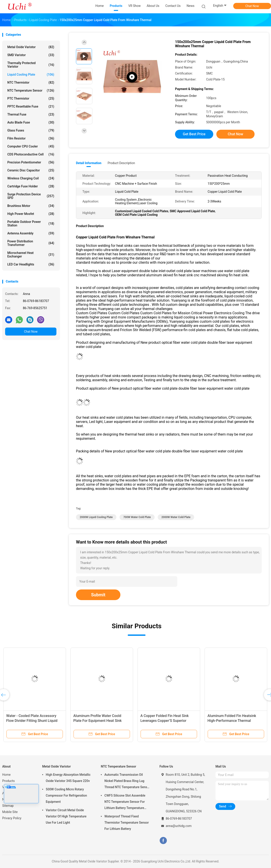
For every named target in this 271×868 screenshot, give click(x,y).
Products (8, 781)
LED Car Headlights (31, 264)
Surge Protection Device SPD (31, 196)
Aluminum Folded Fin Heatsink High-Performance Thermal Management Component (232, 721)
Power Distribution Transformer (31, 243)
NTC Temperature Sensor (31, 90)
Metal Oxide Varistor (31, 47)
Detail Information (89, 163)
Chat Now (252, 6)
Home (6, 775)
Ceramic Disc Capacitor (31, 170)
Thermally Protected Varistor (31, 65)
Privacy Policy (12, 818)
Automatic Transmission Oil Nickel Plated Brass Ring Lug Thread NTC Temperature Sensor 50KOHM (127, 782)
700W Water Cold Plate (137, 517)
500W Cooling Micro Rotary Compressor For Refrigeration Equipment (66, 795)
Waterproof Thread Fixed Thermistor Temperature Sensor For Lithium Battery (127, 823)
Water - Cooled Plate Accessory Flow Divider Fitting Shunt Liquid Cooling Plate (32, 721)
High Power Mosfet (31, 214)
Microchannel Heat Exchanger (31, 255)
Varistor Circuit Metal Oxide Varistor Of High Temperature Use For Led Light (66, 816)
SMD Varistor (31, 55)
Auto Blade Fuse (31, 122)
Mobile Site (10, 812)
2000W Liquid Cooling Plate (96, 517)
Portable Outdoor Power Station (31, 224)
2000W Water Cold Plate (176, 517)
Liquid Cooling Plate (31, 75)
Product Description (121, 163)
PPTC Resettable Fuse (31, 106)
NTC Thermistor (31, 82)
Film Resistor (31, 138)
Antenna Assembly (31, 233)
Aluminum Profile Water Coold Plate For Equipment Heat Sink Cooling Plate (98, 721)
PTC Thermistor (31, 98)
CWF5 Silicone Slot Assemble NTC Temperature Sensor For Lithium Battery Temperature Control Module (125, 802)
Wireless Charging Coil (31, 178)
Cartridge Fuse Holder (31, 186)
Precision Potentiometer (31, 162)
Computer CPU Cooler (31, 146)
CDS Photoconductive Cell (31, 154)
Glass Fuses (31, 130)
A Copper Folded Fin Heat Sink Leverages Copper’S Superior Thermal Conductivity (164, 721)
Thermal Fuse (31, 114)
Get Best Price (194, 134)
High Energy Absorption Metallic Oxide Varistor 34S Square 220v (68, 778)
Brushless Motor (31, 206)
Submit (98, 595)
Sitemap (8, 806)
